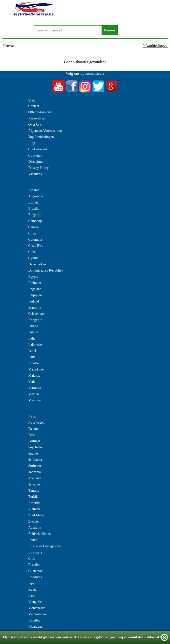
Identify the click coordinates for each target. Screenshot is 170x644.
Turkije (33, 497)
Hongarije (35, 320)
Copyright (35, 155)
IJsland (33, 332)
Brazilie (34, 209)
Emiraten (35, 283)
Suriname (35, 466)
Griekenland (37, 314)
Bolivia (33, 202)
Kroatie (34, 363)
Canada (34, 227)
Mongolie (35, 602)
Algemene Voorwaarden (45, 131)
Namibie (34, 620)
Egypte (33, 277)
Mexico (34, 394)
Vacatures (35, 174)
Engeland (35, 289)
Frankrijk (35, 308)
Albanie (34, 190)
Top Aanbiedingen (41, 137)
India (32, 338)
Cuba (32, 252)
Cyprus (33, 258)
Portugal (34, 441)
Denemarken (37, 264)
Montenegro (37, 608)
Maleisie (34, 376)
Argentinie (36, 196)
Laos (32, 596)
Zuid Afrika (37, 515)
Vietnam (34, 509)
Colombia (35, 240)
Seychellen (36, 447)
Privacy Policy (39, 168)
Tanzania (35, 472)
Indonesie (35, 345)
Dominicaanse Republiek (46, 270)
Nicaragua (36, 627)
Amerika (34, 503)
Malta (32, 382)
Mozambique (38, 614)
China (32, 233)
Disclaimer (36, 162)
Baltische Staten (40, 534)
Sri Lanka (35, 460)
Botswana (35, 552)
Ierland (33, 326)
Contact (34, 106)
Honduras (35, 577)
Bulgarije (35, 215)
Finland (34, 301)
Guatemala (36, 571)
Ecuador (34, 565)
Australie (35, 528)
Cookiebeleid (38, 149)
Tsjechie (34, 484)
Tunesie (34, 491)
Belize (33, 540)
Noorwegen (36, 423)
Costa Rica (36, 246)
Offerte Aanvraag (40, 112)
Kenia (32, 589)
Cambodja (36, 221)
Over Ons (35, 125)
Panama (34, 429)
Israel (32, 351)
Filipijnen (35, 295)
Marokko (35, 388)
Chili (32, 559)
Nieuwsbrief (37, 118)
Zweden (34, 521)
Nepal (32, 416)
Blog (32, 143)
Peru (32, 435)
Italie (32, 357)
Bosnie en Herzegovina (45, 546)
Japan (32, 583)
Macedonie (36, 369)
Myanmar (35, 400)
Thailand (35, 478)
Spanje (33, 453)
